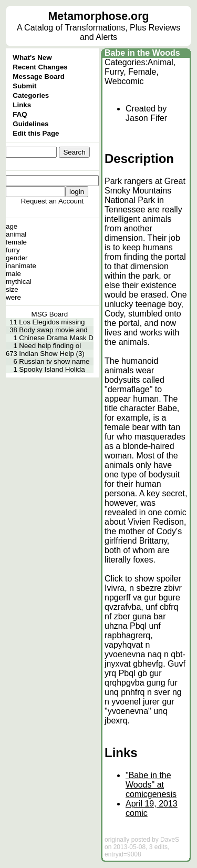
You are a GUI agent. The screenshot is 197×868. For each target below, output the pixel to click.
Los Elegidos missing (52, 322)
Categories (31, 95)
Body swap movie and (53, 330)
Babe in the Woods (142, 53)
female (16, 242)
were (13, 297)
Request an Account (52, 201)
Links (22, 105)
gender (17, 258)
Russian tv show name (54, 361)
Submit (24, 86)
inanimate (21, 266)
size (12, 289)
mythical (19, 282)
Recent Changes (40, 67)
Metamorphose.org (99, 16)
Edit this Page (36, 133)
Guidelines (30, 124)
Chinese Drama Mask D (56, 338)
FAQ (20, 114)
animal (16, 234)
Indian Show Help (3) (51, 354)
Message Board (39, 76)
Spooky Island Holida (52, 369)
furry (13, 250)
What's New (32, 58)
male (13, 274)
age (12, 226)
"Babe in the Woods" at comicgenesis (151, 785)
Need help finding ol (50, 346)
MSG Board (50, 314)
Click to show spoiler (143, 579)
